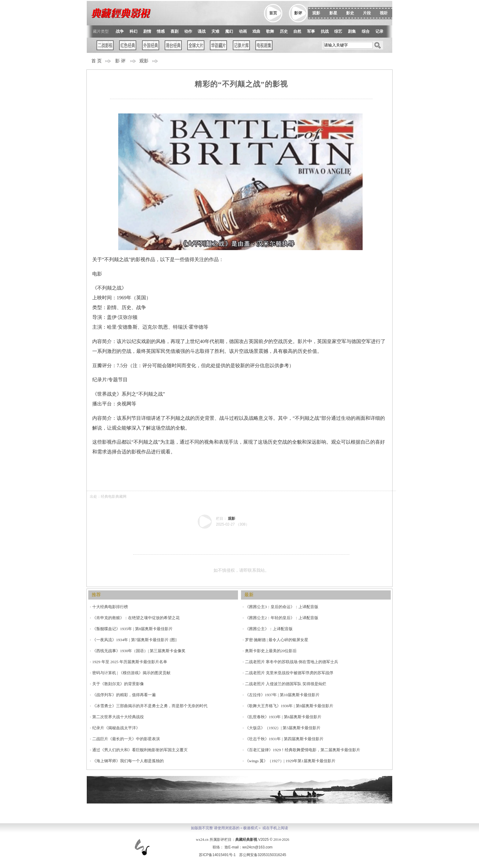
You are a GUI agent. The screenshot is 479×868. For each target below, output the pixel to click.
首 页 (97, 61)
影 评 (120, 61)
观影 (144, 61)
